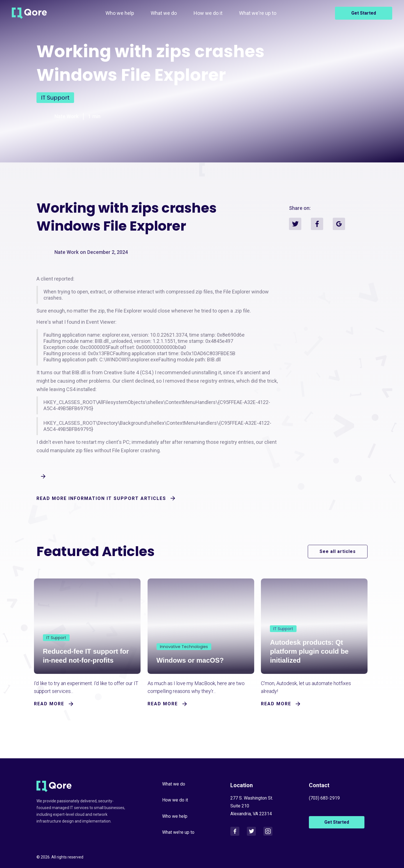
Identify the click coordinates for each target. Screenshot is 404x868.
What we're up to (258, 13)
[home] (29, 13)
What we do (164, 13)
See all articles (338, 551)
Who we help (120, 13)
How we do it (208, 13)
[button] (164, 13)
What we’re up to (178, 832)
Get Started (364, 13)
